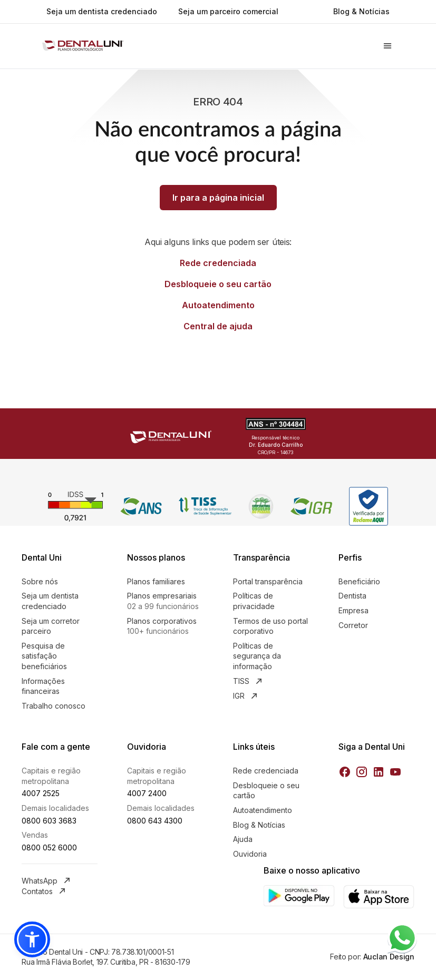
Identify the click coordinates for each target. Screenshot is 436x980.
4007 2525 (41, 793)
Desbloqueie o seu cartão (218, 284)
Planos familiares (156, 581)
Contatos (45, 891)
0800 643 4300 (155, 821)
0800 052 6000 (49, 847)
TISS (249, 681)
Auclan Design (388, 957)
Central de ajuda (218, 326)
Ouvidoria (250, 854)
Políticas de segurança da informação (257, 656)
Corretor (353, 625)
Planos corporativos (165, 626)
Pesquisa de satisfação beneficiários (44, 656)
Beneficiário (359, 581)
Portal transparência (268, 581)
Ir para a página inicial (218, 198)
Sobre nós (40, 581)
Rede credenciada (218, 263)
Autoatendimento (218, 305)
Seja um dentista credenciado (102, 11)
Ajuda (243, 839)
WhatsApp (47, 880)
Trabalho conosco (54, 706)
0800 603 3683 (49, 821)
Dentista (352, 596)
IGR (246, 696)
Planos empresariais (165, 601)
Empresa (353, 610)
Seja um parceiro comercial (228, 11)
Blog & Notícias (361, 11)
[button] (32, 939)
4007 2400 (147, 793)
